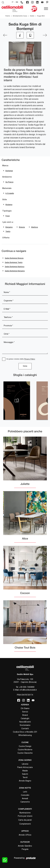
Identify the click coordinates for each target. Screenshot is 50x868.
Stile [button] (5, 200)
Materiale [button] (7, 188)
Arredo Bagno (25, 781)
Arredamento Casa (20, 16)
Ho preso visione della (21, 359)
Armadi (25, 798)
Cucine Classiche (25, 753)
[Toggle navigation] (46, 9)
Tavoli (25, 777)
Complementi (25, 824)
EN (17, 2)
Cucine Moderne (25, 750)
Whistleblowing (25, 735)
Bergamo (9, 227)
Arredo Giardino (25, 846)
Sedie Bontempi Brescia (14, 258)
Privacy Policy (30, 359)
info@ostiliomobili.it (28, 690)
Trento (8, 231)
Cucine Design (25, 746)
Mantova (35, 227)
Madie (25, 771)
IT (13, 2)
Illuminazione (25, 813)
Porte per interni (25, 816)
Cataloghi (25, 718)
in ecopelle (10, 193)
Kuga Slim (41, 16)
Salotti (25, 774)
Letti (25, 792)
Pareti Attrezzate (25, 767)
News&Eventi (25, 722)
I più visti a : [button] (8, 222)
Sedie (32, 16)
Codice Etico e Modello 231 (25, 732)
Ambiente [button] (7, 177)
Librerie (25, 764)
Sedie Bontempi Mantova (15, 267)
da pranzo (9, 182)
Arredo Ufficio (25, 835)
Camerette (25, 802)
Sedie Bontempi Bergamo (15, 271)
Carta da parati (25, 820)
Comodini (25, 795)
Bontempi (9, 171)
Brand (25, 715)
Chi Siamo (25, 708)
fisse (8, 216)
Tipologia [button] (7, 211)
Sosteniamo (25, 725)
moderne (9, 205)
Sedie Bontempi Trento (14, 262)
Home (8, 16)
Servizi (25, 712)
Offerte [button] (6, 238)
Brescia (22, 227)
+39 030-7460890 (27, 687)
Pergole (25, 849)
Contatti (25, 729)
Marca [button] (5, 166)
